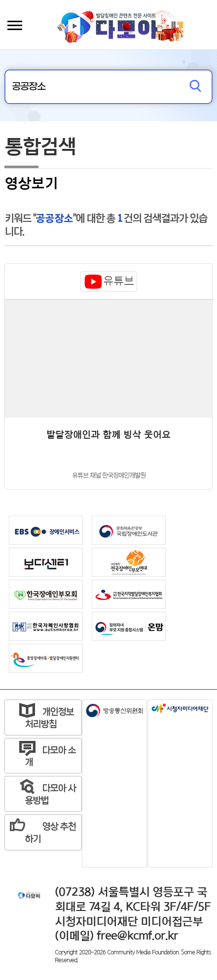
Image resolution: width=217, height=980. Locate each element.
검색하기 (195, 87)
